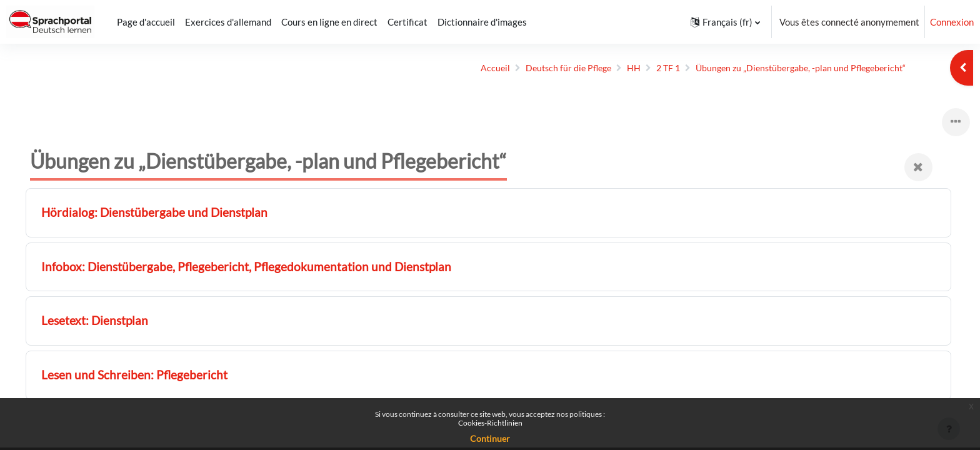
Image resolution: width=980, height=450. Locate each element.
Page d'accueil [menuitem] (146, 22)
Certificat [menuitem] (407, 22)
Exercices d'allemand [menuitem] (228, 22)
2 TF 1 (649, 68)
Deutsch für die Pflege (546, 68)
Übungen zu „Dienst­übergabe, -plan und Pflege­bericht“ (788, 68)
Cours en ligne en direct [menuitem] (329, 22)
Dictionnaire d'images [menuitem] (482, 22)
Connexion (952, 22)
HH (614, 68)
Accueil (470, 68)
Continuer (490, 438)
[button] (725, 22)
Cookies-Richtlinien (490, 423)
